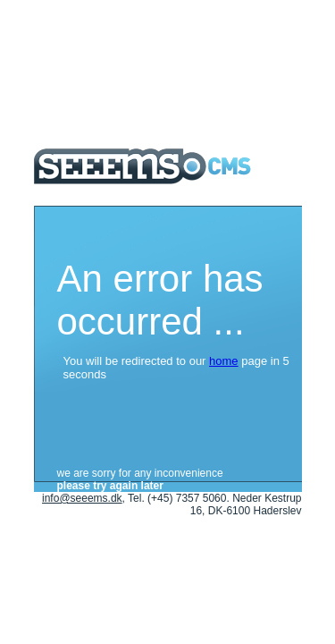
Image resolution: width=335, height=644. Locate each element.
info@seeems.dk (82, 498)
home (224, 361)
